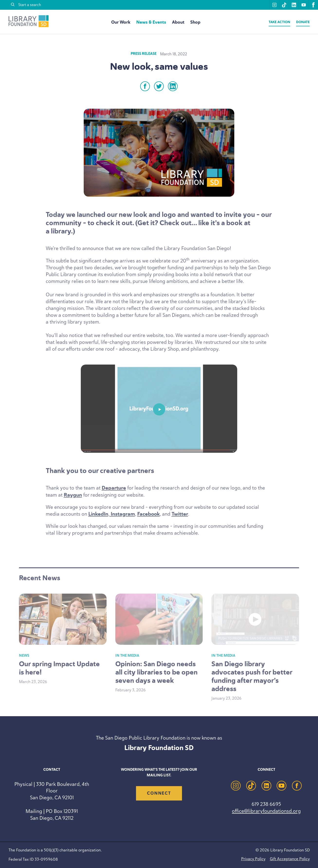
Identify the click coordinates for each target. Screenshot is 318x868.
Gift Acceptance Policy (290, 859)
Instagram (122, 514)
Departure (114, 488)
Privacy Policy (253, 859)
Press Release (144, 54)
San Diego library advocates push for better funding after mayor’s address (252, 676)
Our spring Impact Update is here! (59, 668)
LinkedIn (98, 514)
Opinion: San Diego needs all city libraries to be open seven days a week (156, 672)
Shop (195, 22)
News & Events (151, 22)
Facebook (149, 514)
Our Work (121, 22)
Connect (159, 793)
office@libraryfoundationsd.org (266, 811)
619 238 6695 (266, 804)
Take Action (279, 22)
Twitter (180, 514)
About (178, 22)
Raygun (73, 495)
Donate (303, 22)
